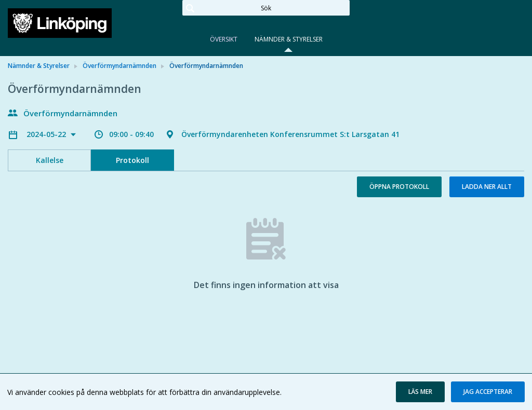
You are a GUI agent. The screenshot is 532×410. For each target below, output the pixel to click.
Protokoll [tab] (132, 160)
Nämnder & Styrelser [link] (39, 66)
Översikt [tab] (224, 39)
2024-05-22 (47, 134)
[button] (420, 392)
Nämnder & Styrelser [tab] (289, 39)
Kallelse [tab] (50, 160)
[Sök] (266, 8)
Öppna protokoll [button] (399, 187)
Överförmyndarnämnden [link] (119, 66)
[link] (60, 23)
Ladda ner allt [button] (487, 187)
